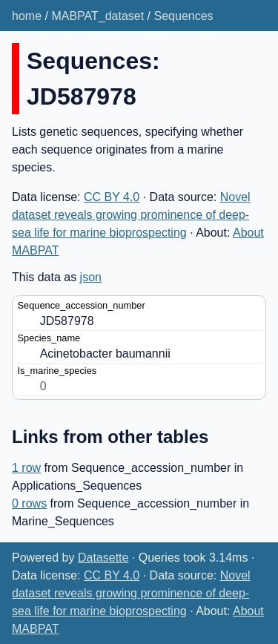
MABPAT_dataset (97, 16)
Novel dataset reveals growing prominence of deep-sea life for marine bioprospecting (131, 215)
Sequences (184, 16)
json (91, 277)
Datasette (103, 558)
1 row (26, 468)
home (27, 16)
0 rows (29, 503)
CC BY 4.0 (112, 197)
